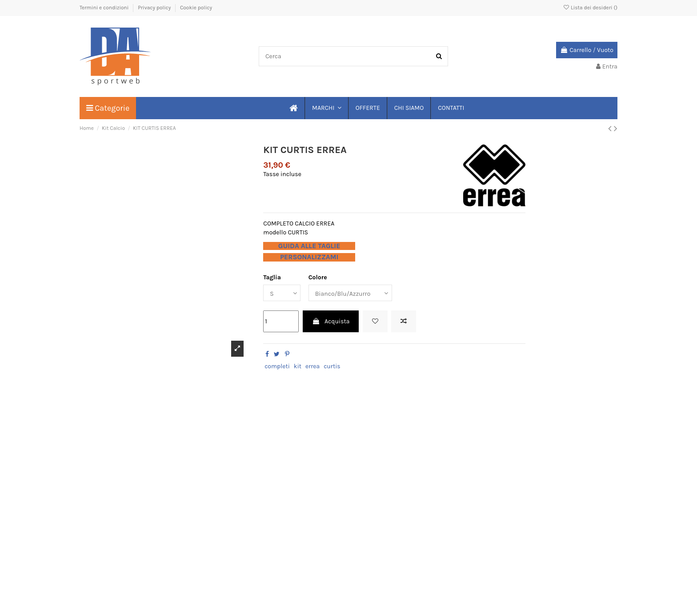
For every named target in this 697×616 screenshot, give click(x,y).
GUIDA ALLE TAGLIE (309, 246)
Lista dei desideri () (590, 8)
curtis (332, 366)
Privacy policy (155, 8)
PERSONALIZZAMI (309, 257)
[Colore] (350, 293)
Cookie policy (196, 8)
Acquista (331, 321)
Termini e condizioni (105, 8)
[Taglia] (282, 293)
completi (277, 366)
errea (312, 366)
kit (298, 366)
